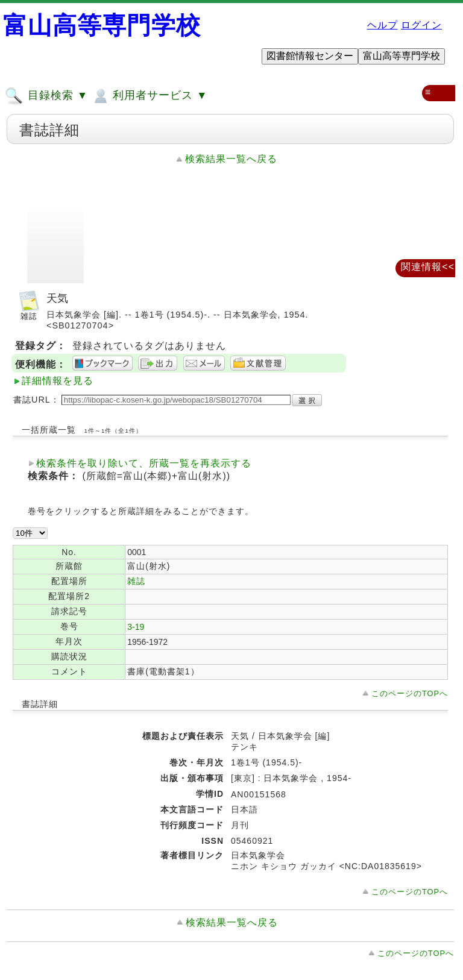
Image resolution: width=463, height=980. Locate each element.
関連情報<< (428, 267)
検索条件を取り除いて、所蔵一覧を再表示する (144, 463)
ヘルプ (383, 25)
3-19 (136, 627)
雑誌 (136, 581)
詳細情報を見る (58, 381)
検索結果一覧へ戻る (231, 159)
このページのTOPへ (410, 693)
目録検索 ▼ (46, 96)
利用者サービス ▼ (149, 96)
